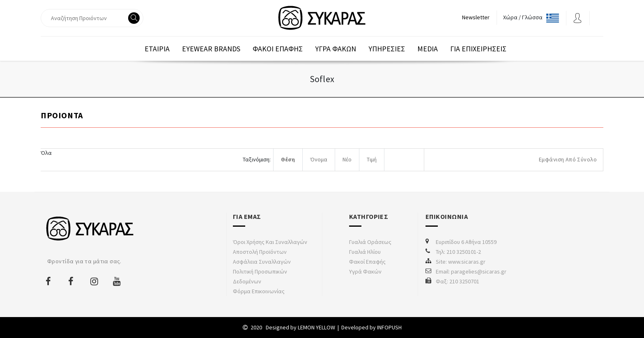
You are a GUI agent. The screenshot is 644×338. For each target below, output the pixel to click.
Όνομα (319, 159)
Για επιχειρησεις (478, 49)
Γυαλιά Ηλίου (365, 252)
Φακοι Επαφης (278, 49)
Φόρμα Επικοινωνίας (259, 291)
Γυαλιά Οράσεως (370, 242)
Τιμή (372, 159)
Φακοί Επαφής (367, 262)
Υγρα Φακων (336, 49)
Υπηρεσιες (387, 49)
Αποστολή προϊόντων (260, 252)
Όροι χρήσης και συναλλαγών (270, 242)
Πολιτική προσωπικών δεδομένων (260, 276)
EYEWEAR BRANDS (211, 49)
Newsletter (476, 17)
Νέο (347, 159)
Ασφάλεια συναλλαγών (262, 262)
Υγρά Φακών (365, 271)
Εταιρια (157, 49)
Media (428, 49)
